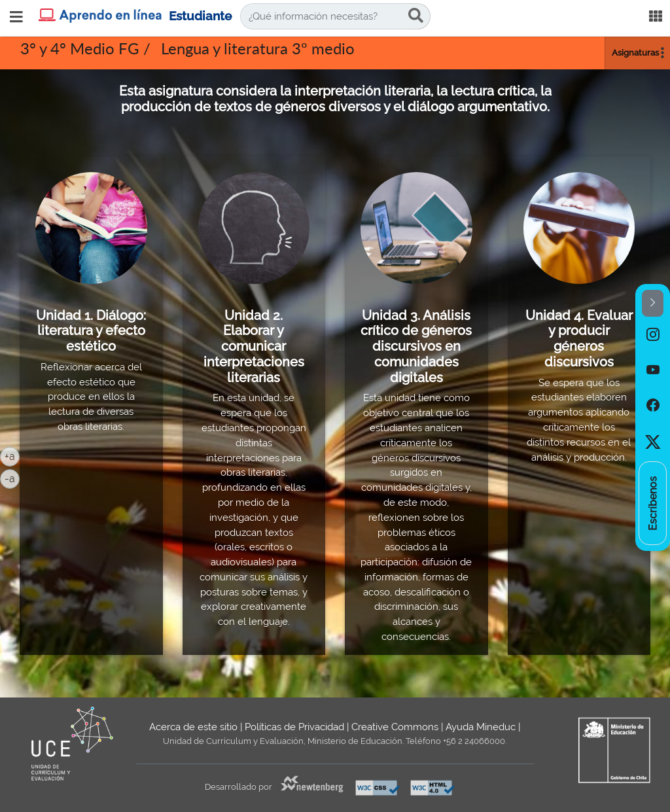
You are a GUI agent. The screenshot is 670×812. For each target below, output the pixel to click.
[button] (653, 303)
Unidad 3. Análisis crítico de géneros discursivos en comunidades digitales (416, 346)
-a (12, 478)
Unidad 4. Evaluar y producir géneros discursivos (579, 339)
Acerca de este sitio (193, 727)
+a (12, 455)
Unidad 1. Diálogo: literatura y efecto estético (91, 331)
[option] (653, 334)
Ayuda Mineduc (481, 727)
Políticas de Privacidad (294, 727)
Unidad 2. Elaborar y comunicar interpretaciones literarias (254, 346)
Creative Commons (395, 727)
